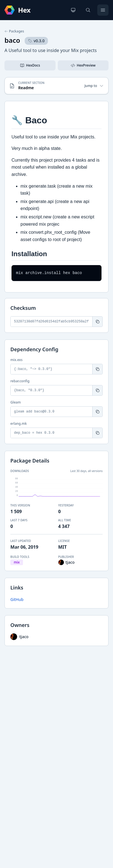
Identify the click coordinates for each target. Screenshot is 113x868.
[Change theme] (73, 10)
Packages (14, 31)
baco (12, 40)
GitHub (17, 599)
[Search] (88, 10)
